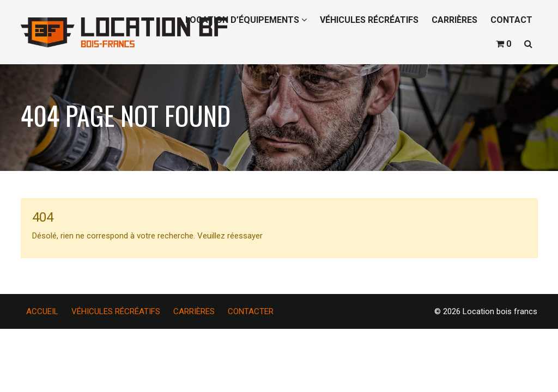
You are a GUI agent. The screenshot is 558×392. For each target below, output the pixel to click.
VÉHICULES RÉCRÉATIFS (369, 20)
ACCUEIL (42, 311)
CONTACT (511, 20)
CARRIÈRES (454, 20)
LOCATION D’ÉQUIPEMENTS (246, 20)
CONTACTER (251, 311)
